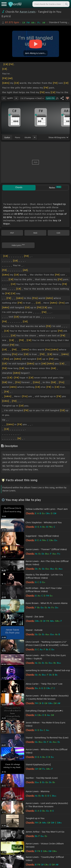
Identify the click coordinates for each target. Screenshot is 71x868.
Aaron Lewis (28, 12)
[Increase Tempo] (16, 98)
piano (17, 137)
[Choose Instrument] (35, 137)
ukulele (28, 137)
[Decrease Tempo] (4, 98)
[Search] (66, 4)
